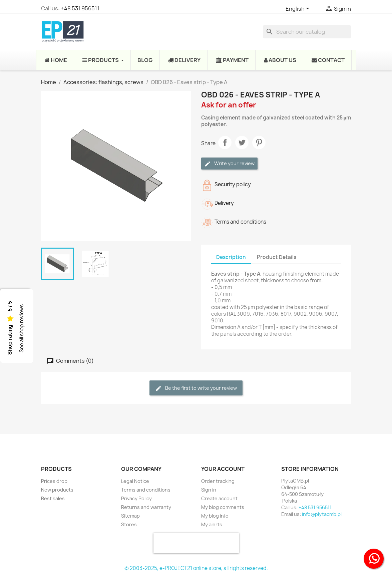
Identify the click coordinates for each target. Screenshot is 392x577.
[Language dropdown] (299, 9)
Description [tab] (231, 257)
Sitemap (130, 516)
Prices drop (54, 481)
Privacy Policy (136, 498)
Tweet (242, 142)
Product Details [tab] (277, 257)
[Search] (307, 32)
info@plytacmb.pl (322, 514)
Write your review (229, 164)
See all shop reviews (22, 328)
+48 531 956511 (80, 8)
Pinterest (259, 142)
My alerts (212, 524)
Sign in (209, 490)
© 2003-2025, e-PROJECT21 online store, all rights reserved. (196, 568)
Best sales (53, 498)
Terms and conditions (146, 490)
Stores (129, 524)
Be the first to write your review (196, 388)
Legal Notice (135, 481)
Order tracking (218, 481)
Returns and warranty (146, 507)
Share (225, 142)
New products (57, 490)
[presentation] (196, 543)
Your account (223, 469)
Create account (219, 498)
